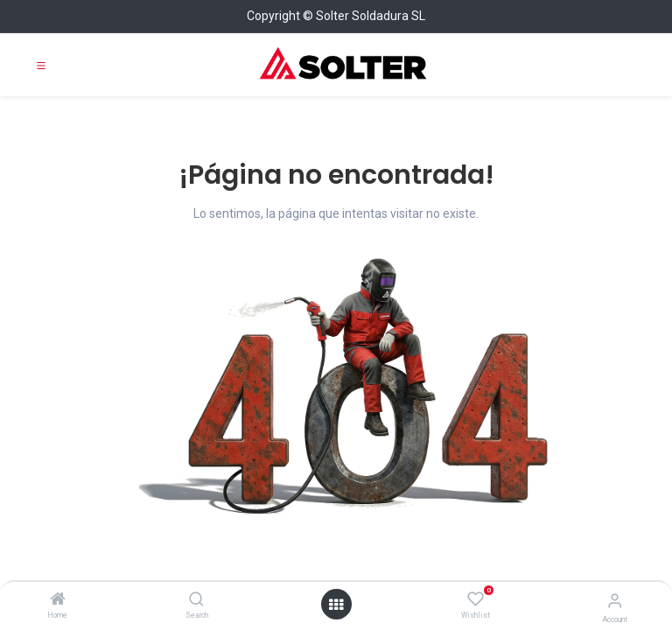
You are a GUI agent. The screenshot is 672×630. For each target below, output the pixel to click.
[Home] (58, 600)
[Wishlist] (476, 599)
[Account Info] (615, 601)
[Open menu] (336, 605)
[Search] (196, 600)
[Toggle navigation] (41, 65)
